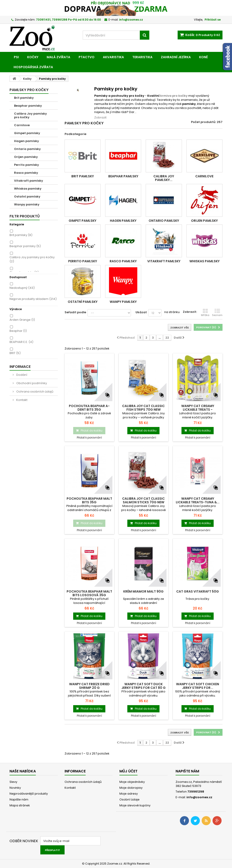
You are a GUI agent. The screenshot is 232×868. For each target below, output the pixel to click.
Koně (203, 57)
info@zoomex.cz (199, 797)
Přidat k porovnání (89, 438)
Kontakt (22, 400)
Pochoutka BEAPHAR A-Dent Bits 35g (89, 408)
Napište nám (19, 799)
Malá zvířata (58, 57)
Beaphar (18, 331)
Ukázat (141, 312)
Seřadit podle (75, 312)
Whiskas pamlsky (28, 189)
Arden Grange (22, 320)
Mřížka (205, 313)
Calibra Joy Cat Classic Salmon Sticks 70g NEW (143, 500)
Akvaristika (113, 57)
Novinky (15, 788)
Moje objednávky (132, 782)
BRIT (15, 353)
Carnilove (22, 125)
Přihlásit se (213, 20)
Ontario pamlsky (27, 149)
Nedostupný (22, 288)
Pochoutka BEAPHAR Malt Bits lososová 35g (89, 593)
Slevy (13, 782)
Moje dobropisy (131, 788)
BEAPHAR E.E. (21, 342)
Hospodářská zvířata (33, 67)
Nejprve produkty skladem (33, 299)
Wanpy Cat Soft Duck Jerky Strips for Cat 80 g (144, 686)
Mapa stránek (20, 805)
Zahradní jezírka (176, 57)
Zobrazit (100, 117)
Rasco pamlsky (26, 173)
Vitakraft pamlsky (29, 181)
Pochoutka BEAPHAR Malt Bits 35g (89, 500)
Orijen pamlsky (26, 157)
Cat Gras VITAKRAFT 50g (198, 591)
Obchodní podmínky (31, 383)
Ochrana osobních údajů (34, 392)
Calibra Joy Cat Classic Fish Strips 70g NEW (143, 408)
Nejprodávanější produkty (29, 794)
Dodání (21, 375)
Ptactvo (87, 57)
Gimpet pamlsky (27, 133)
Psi (16, 57)
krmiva (166, 96)
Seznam (217, 313)
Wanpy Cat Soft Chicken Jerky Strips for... (198, 686)
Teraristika (142, 57)
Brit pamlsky (24, 98)
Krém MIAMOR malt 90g (143, 591)
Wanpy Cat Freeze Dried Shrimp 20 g (89, 686)
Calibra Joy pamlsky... (164, 178)
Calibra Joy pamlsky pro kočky (30, 115)
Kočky (33, 57)
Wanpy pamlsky (27, 204)
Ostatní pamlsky (27, 197)
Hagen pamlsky (27, 141)
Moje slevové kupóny (135, 805)
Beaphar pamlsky (28, 106)
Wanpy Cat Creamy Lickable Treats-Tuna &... (198, 500)
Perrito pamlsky (27, 165)
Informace (20, 367)
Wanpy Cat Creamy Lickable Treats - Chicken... (198, 410)
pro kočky (180, 96)
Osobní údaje (129, 799)
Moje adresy (129, 794)
